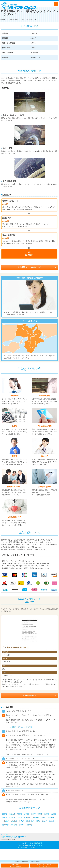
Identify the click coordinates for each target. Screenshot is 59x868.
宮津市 (40, 814)
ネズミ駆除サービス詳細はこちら (29, 267)
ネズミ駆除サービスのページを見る (20, 727)
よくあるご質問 (23, 843)
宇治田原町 (30, 821)
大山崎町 (5, 821)
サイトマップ (38, 846)
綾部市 (26, 814)
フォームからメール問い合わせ (15, 866)
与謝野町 (29, 825)
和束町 (45, 821)
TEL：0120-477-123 (8, 839)
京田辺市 (27, 818)
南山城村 (5, 825)
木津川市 (51, 818)
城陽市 (53, 814)
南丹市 (43, 818)
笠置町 (38, 821)
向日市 (5, 818)
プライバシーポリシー (25, 846)
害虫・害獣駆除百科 (36, 843)
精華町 (51, 821)
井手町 (21, 821)
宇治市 (33, 814)
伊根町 (21, 825)
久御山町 (14, 821)
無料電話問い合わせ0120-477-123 (44, 866)
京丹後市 (36, 818)
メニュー (56, 4)
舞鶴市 (20, 814)
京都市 (5, 814)
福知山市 (12, 814)
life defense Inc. (29, 848)
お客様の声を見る (29, 696)
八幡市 (20, 818)
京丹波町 (14, 825)
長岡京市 (12, 818)
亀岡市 (47, 814)
